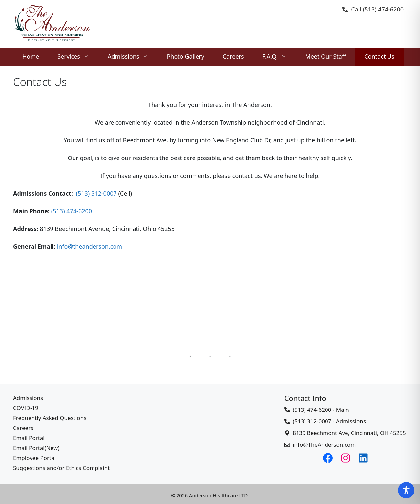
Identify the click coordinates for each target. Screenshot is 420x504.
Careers (233, 56)
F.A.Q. (279, 57)
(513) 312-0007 (96, 193)
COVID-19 (26, 408)
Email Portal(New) (36, 448)
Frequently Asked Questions (50, 418)
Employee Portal (34, 458)
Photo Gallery (185, 56)
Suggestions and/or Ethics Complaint (61, 468)
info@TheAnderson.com (324, 444)
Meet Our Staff (325, 56)
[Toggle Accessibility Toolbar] (406, 490)
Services (78, 57)
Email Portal (29, 438)
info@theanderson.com (90, 246)
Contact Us (379, 56)
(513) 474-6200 (383, 9)
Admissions (133, 57)
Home (31, 56)
